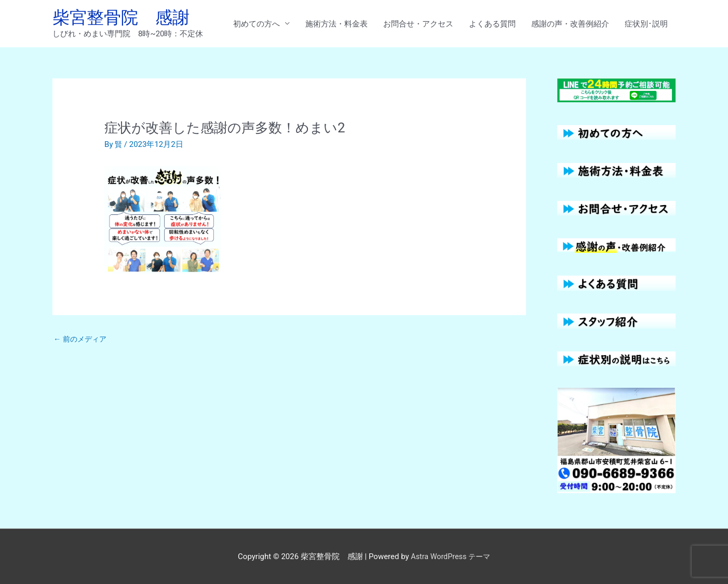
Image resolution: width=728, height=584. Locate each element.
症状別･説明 (646, 24)
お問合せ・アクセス (418, 24)
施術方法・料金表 (336, 24)
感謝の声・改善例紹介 (570, 24)
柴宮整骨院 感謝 (125, 18)
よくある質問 (492, 24)
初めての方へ (257, 24)
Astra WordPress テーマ (450, 555)
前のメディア (82, 341)
